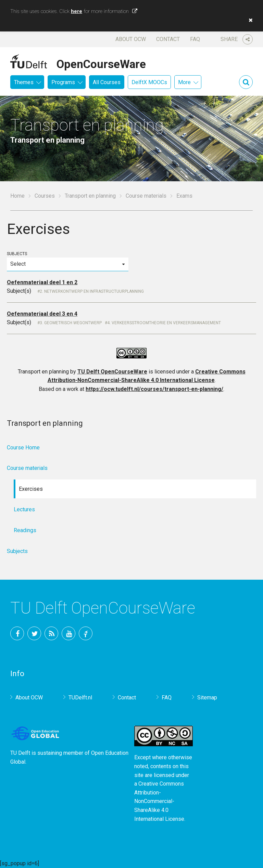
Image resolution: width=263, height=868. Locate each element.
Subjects (68, 261)
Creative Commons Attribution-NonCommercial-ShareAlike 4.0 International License (159, 801)
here (77, 11)
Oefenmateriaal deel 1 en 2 (42, 282)
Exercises (31, 489)
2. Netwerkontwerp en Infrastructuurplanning (92, 291)
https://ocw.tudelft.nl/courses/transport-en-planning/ (154, 389)
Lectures (24, 509)
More (184, 82)
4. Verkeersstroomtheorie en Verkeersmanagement (164, 323)
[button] (249, 20)
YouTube (68, 633)
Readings (25, 530)
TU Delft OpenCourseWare (112, 372)
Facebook (17, 633)
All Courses (107, 82)
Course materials (146, 196)
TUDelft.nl (80, 698)
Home (17, 196)
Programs (63, 82)
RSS (51, 633)
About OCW (131, 39)
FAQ (195, 39)
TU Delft (86, 633)
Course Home (23, 448)
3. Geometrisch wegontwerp (71, 323)
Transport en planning (90, 196)
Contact (168, 39)
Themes (24, 82)
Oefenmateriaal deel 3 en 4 (42, 314)
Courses (45, 196)
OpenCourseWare (101, 63)
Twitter (34, 633)
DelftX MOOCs (149, 82)
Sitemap (207, 698)
